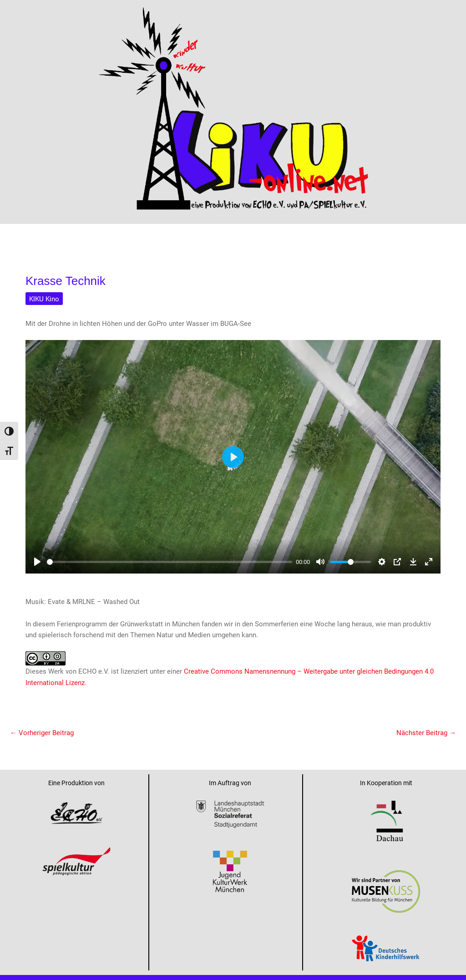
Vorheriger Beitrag (42, 732)
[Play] (37, 562)
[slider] (170, 562)
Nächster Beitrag (426, 732)
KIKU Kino (44, 299)
